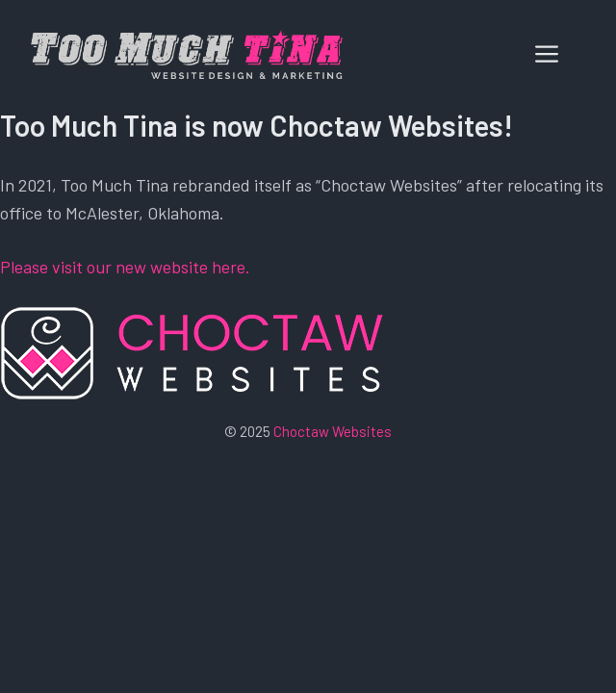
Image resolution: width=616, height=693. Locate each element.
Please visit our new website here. (125, 267)
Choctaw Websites (333, 431)
